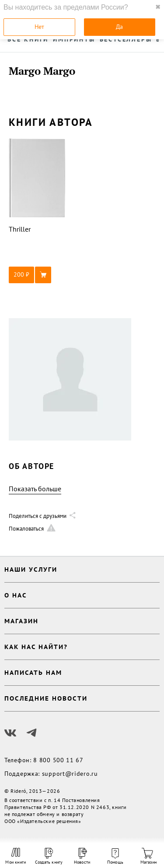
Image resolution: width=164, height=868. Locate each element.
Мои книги (16, 856)
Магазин (148, 856)
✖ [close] (158, 7)
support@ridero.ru (70, 774)
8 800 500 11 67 (58, 760)
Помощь (115, 857)
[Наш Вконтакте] (10, 733)
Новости (82, 856)
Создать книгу (49, 856)
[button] (37, 275)
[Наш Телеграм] (31, 733)
